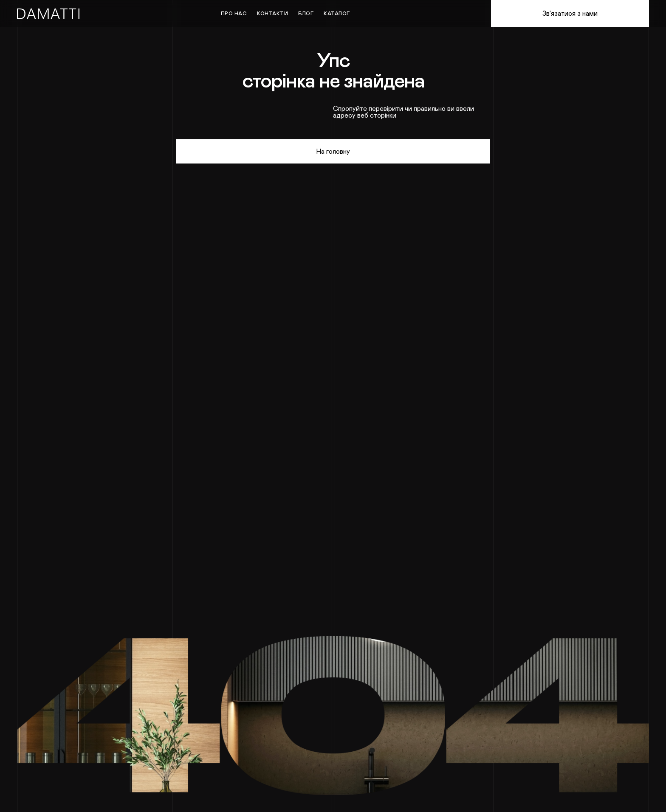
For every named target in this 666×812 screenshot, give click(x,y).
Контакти (272, 14)
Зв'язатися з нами (570, 14)
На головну (333, 152)
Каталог (337, 14)
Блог (306, 14)
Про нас (234, 14)
